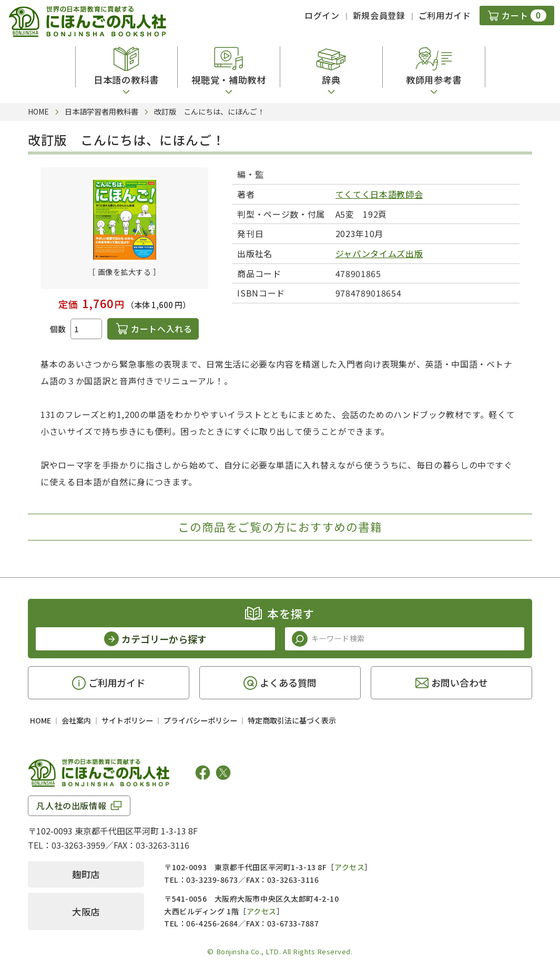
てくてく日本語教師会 (379, 194)
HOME (40, 720)
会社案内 (76, 720)
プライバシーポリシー (200, 720)
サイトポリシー (127, 720)
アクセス (349, 867)
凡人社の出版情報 (71, 805)
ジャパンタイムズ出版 (379, 253)
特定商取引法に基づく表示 (292, 720)
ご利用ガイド (445, 15)
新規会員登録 (379, 15)
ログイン (322, 15)
